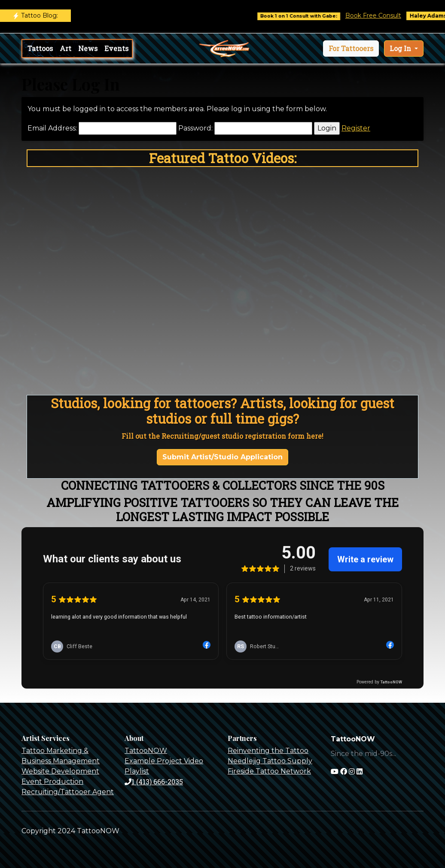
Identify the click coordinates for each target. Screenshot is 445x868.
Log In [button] (401, 48)
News (88, 48)
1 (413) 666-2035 (154, 782)
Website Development (60, 771)
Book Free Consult (379, 15)
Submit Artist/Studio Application (222, 457)
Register (356, 128)
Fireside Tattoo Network (269, 771)
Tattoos (40, 48)
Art (66, 48)
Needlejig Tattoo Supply (270, 761)
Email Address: (52, 128)
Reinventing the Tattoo (268, 751)
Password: (195, 128)
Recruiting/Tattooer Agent (68, 792)
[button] (351, 49)
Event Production (52, 782)
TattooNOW (146, 751)
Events (116, 48)
